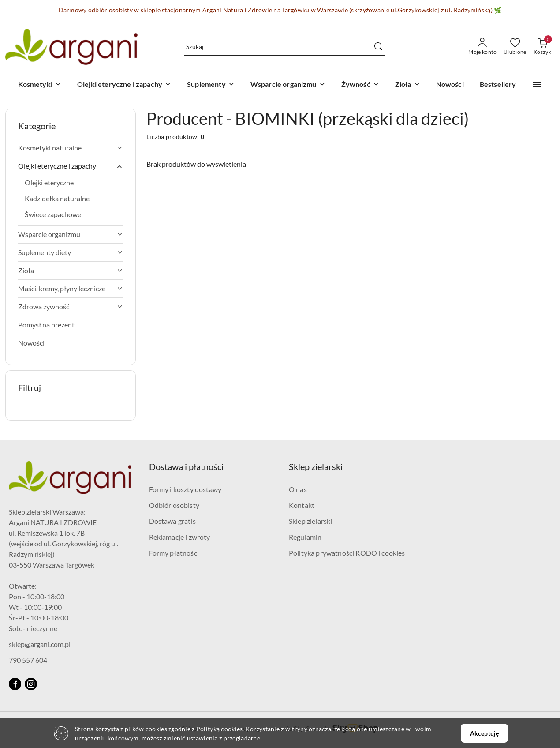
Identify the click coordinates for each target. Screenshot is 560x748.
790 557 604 (28, 660)
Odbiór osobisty (174, 505)
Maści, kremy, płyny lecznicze (71, 288)
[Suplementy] (211, 85)
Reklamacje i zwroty (180, 537)
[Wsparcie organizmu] (288, 85)
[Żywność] (360, 85)
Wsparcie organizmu (71, 234)
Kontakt (302, 505)
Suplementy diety (71, 252)
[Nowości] (450, 85)
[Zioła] (408, 85)
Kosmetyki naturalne (71, 148)
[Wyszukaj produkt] (284, 47)
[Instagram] (31, 684)
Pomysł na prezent (46, 325)
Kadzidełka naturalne (57, 198)
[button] (537, 85)
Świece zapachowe (53, 214)
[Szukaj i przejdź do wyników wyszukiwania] (378, 47)
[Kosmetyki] (40, 85)
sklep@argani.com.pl (40, 644)
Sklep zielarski (310, 521)
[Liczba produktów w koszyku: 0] (542, 47)
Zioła (71, 270)
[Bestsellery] (498, 85)
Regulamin (305, 537)
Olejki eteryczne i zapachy (71, 166)
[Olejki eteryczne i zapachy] (124, 85)
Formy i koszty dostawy (185, 489)
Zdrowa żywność (71, 306)
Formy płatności (174, 553)
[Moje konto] (482, 47)
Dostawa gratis (172, 521)
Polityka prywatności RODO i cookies (347, 553)
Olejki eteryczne (49, 182)
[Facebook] (15, 684)
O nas (298, 489)
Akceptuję (484, 733)
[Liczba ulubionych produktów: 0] (515, 47)
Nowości (31, 343)
